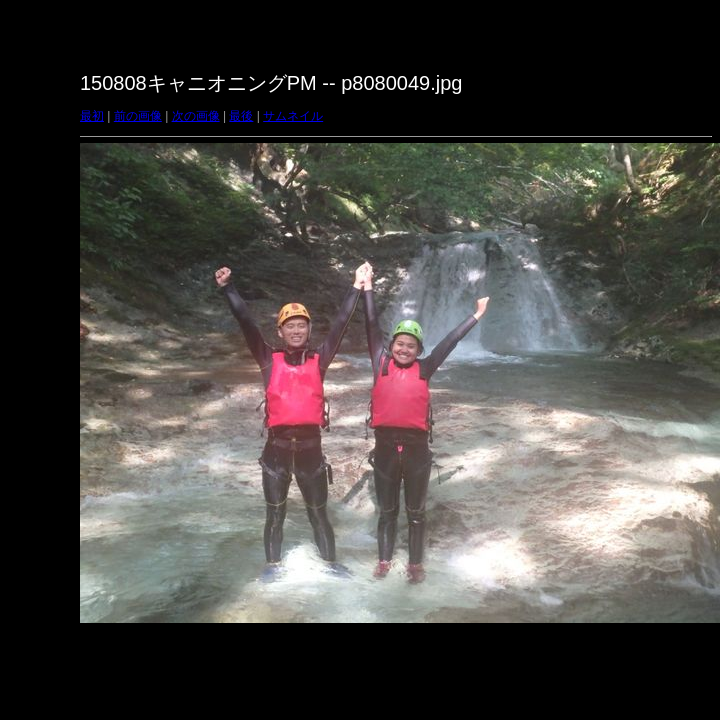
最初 (92, 116)
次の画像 (196, 116)
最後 (241, 116)
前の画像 (138, 116)
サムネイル (293, 116)
